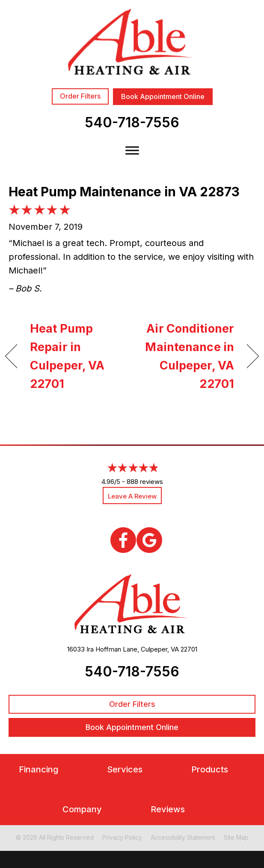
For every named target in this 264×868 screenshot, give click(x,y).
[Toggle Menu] (132, 150)
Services (125, 770)
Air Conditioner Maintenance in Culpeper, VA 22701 (187, 356)
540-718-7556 (132, 122)
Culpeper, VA (160, 649)
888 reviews (145, 482)
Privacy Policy (122, 837)
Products (210, 770)
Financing (39, 770)
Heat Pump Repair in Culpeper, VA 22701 (67, 356)
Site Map (236, 837)
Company (82, 809)
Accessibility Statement (183, 837)
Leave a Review (132, 496)
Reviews (168, 809)
